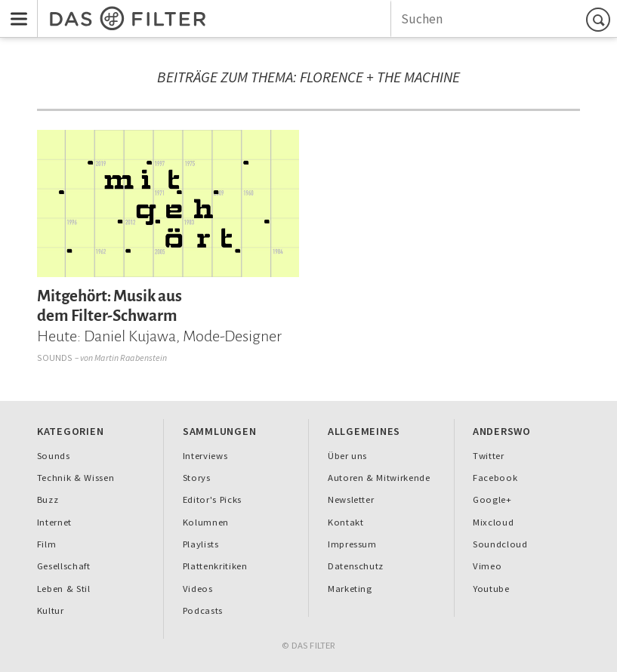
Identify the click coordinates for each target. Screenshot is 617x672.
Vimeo (487, 566)
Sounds (55, 358)
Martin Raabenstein (131, 358)
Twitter (489, 456)
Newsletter (351, 499)
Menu (14, 9)
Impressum (352, 544)
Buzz (48, 499)
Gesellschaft (64, 566)
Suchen (600, 19)
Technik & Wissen (76, 478)
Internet (54, 522)
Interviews (205, 456)
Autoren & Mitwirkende (379, 478)
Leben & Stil (64, 589)
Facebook (495, 478)
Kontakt (346, 522)
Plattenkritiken (215, 566)
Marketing (350, 589)
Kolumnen (206, 522)
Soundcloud (500, 544)
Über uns (347, 456)
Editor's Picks (212, 499)
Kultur (51, 610)
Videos (198, 589)
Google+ (492, 499)
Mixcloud (493, 522)
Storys (197, 478)
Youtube (491, 589)
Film (47, 544)
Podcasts (203, 610)
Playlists (201, 544)
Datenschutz (356, 566)
